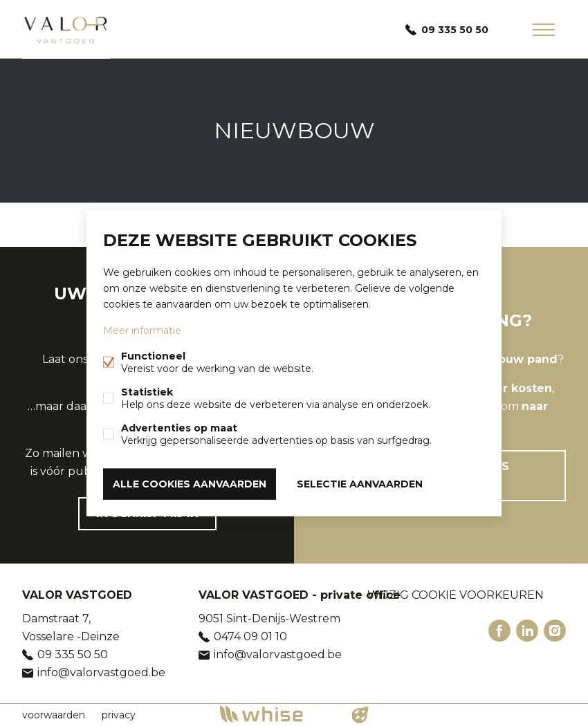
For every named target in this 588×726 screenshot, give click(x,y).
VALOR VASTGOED (77, 595)
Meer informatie (142, 331)
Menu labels (544, 30)
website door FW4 (360, 715)
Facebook (499, 631)
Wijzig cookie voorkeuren (456, 595)
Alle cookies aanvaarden (190, 484)
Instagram (555, 631)
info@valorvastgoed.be (101, 672)
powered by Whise (278, 714)
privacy (119, 715)
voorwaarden (54, 715)
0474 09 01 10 (250, 636)
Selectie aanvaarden (360, 484)
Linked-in (527, 631)
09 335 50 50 (455, 30)
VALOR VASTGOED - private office (300, 595)
